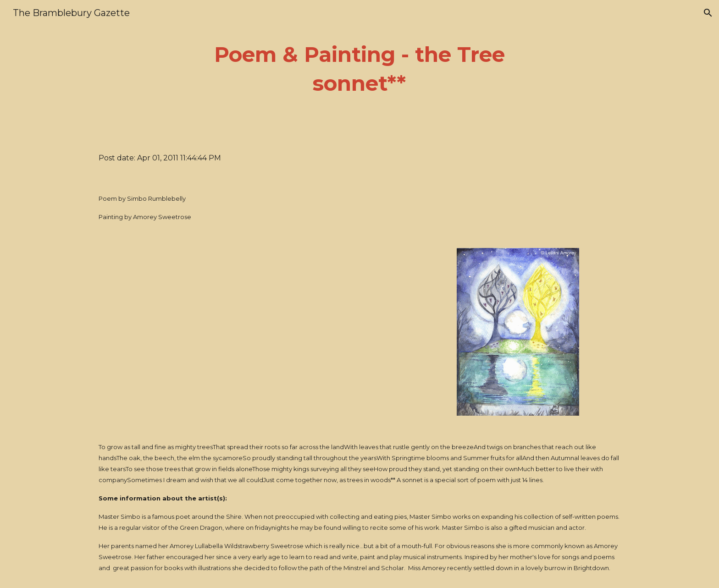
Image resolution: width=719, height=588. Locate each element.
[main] (359, 69)
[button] (708, 13)
